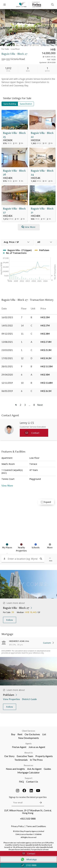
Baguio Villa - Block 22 (42, 135)
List (44, 734)
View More (7, 485)
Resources (28, 765)
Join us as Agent (37, 747)
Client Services (28, 731)
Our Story (9, 756)
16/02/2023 (7, 317)
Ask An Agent (34, 769)
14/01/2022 (7, 326)
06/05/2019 (7, 391)
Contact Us (32, 782)
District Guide (30, 699)
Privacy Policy (18, 826)
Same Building (10, 104)
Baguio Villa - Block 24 (42, 173)
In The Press (36, 760)
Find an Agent (19, 747)
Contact (29, 854)
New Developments (29, 738)
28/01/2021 (7, 366)
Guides (47, 769)
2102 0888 (28, 865)
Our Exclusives (32, 734)
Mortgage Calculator (29, 772)
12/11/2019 (7, 383)
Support (28, 778)
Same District (26, 104)
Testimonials (21, 760)
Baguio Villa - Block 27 (14, 210)
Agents (28, 744)
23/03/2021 (7, 350)
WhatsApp (28, 859)
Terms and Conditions (36, 826)
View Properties (12, 699)
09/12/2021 (7, 334)
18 (51, 42)
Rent (20, 734)
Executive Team (25, 756)
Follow (10, 620)
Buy (13, 734)
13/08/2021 (7, 342)
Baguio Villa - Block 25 (14, 135)
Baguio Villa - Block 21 (42, 210)
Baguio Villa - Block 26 (14, 173)
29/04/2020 (7, 375)
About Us (28, 753)
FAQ (21, 782)
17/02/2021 (7, 358)
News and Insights (15, 769)
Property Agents (44, 756)
